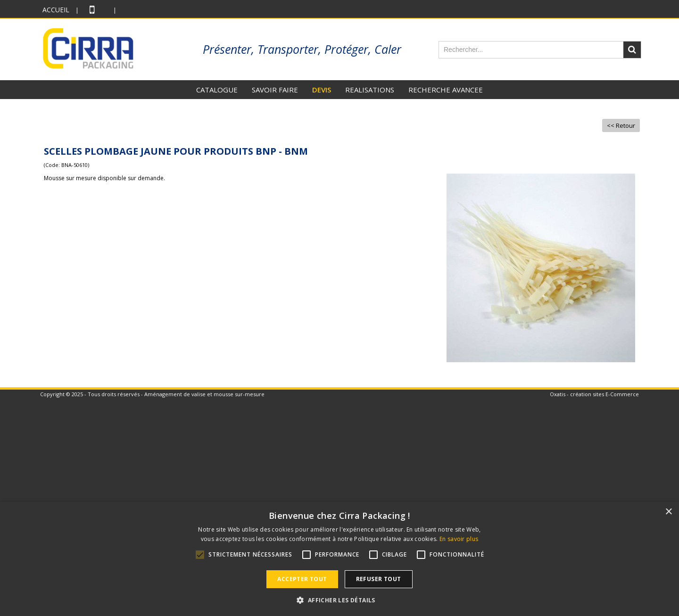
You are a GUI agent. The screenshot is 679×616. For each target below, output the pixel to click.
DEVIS (322, 90)
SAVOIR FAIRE (275, 90)
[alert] (339, 559)
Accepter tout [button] (302, 579)
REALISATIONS (370, 90)
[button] (339, 600)
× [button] (668, 512)
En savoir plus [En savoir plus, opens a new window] (459, 539)
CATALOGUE (217, 90)
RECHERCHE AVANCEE (446, 90)
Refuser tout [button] (379, 579)
